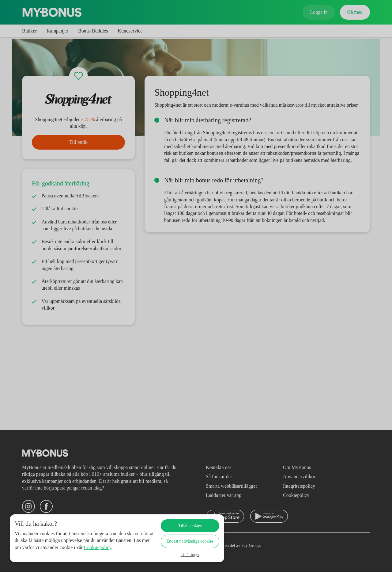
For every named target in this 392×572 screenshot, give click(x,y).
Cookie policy (37, 554)
